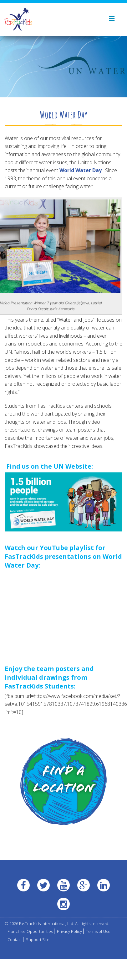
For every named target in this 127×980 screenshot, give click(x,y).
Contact (15, 939)
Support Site (38, 939)
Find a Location (64, 781)
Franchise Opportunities (30, 931)
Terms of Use (98, 931)
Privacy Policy (69, 931)
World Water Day (81, 170)
